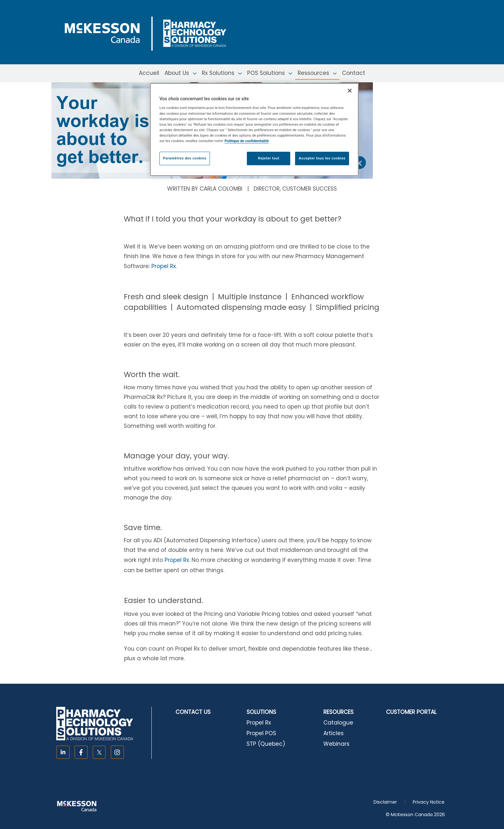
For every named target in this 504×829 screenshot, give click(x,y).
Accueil (149, 73)
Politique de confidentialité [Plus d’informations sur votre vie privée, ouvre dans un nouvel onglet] (247, 141)
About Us (180, 73)
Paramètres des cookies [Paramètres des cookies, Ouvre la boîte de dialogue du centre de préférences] (185, 158)
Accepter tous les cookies (322, 158)
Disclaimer (385, 802)
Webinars (336, 744)
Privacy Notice (429, 802)
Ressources (317, 73)
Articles (333, 733)
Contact (354, 73)
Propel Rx (164, 266)
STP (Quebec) (266, 744)
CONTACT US (193, 712)
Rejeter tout (269, 158)
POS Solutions (270, 73)
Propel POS (261, 733)
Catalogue (338, 723)
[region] (254, 130)
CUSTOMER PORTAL (411, 712)
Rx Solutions (222, 73)
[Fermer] (350, 91)
